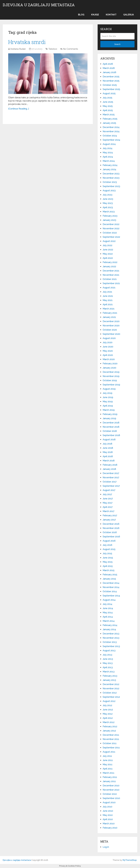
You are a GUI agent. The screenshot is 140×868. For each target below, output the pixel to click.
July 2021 (107, 292)
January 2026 (109, 72)
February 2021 (110, 313)
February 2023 (110, 216)
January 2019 (109, 418)
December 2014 (111, 583)
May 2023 (108, 203)
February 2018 (110, 465)
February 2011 (110, 777)
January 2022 (109, 266)
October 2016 (110, 532)
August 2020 (109, 338)
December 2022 (111, 224)
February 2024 (110, 165)
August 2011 (109, 752)
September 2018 (111, 435)
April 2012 (108, 718)
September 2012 (111, 697)
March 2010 (109, 824)
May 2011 (108, 764)
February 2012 (110, 726)
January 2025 (109, 123)
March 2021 (109, 309)
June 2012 (108, 710)
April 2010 (108, 819)
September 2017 (111, 486)
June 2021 (108, 296)
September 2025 (111, 89)
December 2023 (111, 174)
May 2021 (108, 300)
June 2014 (108, 608)
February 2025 (110, 119)
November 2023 (111, 178)
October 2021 (110, 279)
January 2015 (109, 579)
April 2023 (108, 207)
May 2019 (108, 402)
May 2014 (108, 613)
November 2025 (111, 81)
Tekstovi (53, 49)
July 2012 (107, 705)
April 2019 (108, 406)
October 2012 (110, 693)
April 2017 (108, 507)
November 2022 (111, 229)
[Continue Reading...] (19, 109)
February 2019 (110, 414)
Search (117, 44)
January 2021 (109, 317)
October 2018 (110, 431)
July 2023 (107, 195)
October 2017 (110, 482)
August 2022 (109, 241)
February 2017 (110, 515)
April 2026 (108, 64)
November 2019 (111, 376)
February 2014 (110, 625)
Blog (81, 15)
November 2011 (111, 739)
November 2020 (111, 326)
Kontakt (111, 15)
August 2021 (109, 288)
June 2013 (108, 659)
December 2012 (111, 684)
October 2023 (110, 182)
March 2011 (108, 773)
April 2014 (108, 617)
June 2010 (108, 811)
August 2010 (109, 802)
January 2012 (109, 731)
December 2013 (111, 634)
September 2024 (111, 140)
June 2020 (108, 347)
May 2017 (108, 503)
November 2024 (111, 131)
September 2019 (111, 385)
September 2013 (111, 646)
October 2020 (110, 330)
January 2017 (109, 520)
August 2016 (109, 541)
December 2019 (111, 372)
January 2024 (109, 169)
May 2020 (108, 351)
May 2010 (108, 815)
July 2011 (107, 756)
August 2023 (109, 191)
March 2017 (109, 511)
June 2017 (108, 499)
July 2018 (107, 444)
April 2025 (108, 110)
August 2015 (109, 549)
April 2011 (108, 769)
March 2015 (109, 570)
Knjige (95, 15)
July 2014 (107, 604)
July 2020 (108, 342)
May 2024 (108, 153)
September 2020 (111, 334)
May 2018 (108, 452)
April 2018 (108, 456)
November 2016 (111, 528)
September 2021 (111, 283)
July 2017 (107, 494)
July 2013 (107, 655)
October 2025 (110, 85)
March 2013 (109, 672)
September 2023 (111, 186)
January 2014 (109, 629)
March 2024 (109, 161)
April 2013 (108, 667)
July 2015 (107, 553)
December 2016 (111, 524)
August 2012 (109, 701)
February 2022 (110, 262)
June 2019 (108, 397)
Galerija (129, 15)
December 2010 (111, 786)
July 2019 (107, 393)
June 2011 (108, 760)
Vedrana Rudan (18, 49)
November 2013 (111, 638)
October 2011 (110, 743)
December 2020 (111, 321)
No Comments (71, 49)
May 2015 (108, 562)
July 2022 (107, 245)
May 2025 (108, 106)
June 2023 (108, 199)
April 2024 (108, 157)
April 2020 (108, 355)
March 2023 (109, 212)
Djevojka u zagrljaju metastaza (39, 5)
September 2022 (111, 237)
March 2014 (109, 621)
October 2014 (110, 591)
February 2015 (110, 575)
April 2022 (108, 258)
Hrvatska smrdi (27, 42)
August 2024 (109, 144)
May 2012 (108, 714)
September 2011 (111, 748)
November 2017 (111, 477)
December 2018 (111, 423)
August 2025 (109, 93)
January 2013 (109, 680)
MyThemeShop (130, 860)
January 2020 (109, 368)
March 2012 (109, 722)
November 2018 (111, 427)
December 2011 (111, 735)
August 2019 (109, 389)
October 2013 (110, 642)
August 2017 (109, 490)
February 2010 (110, 828)
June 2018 (108, 448)
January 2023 (109, 220)
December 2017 (111, 473)
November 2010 (111, 790)
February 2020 (110, 364)
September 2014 (111, 596)
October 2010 (110, 794)
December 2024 (111, 127)
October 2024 (110, 136)
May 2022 (108, 254)
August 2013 (109, 651)
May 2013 (108, 663)
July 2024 (108, 148)
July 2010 (107, 807)
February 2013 (110, 676)
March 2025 (109, 115)
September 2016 (111, 537)
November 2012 (111, 689)
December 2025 (111, 77)
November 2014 (111, 587)
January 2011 (109, 781)
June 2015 (108, 558)
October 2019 (110, 380)
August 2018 (109, 440)
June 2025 (108, 102)
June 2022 (108, 250)
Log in (106, 847)
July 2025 (107, 98)
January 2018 (109, 469)
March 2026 (109, 68)
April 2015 (108, 566)
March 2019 (109, 410)
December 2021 (111, 271)
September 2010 (111, 798)
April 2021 (108, 304)
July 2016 (107, 545)
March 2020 (109, 359)
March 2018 (109, 461)
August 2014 (109, 600)
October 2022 (110, 233)
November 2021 (111, 275)
